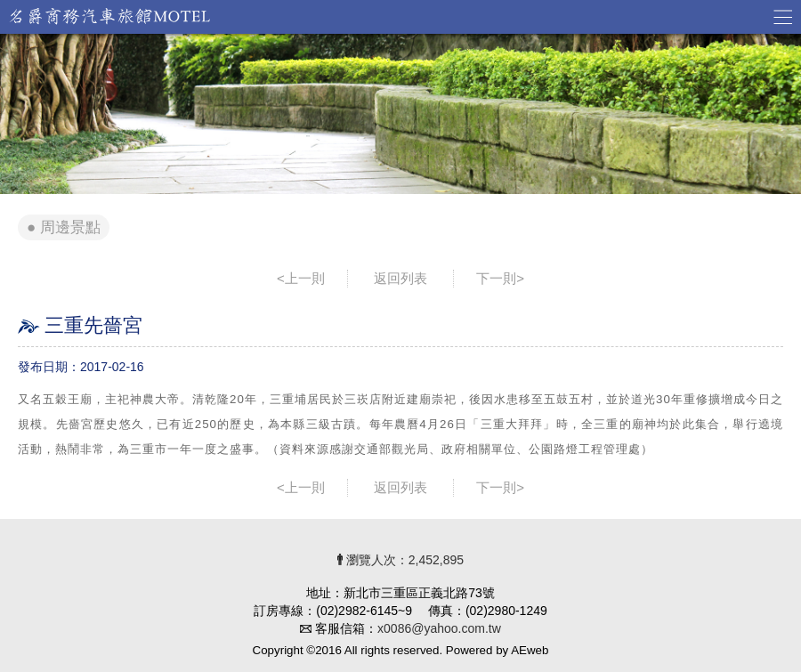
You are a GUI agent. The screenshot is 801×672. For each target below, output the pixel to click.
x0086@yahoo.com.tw (439, 628)
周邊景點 (70, 227)
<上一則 (301, 278)
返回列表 (400, 278)
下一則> (500, 278)
